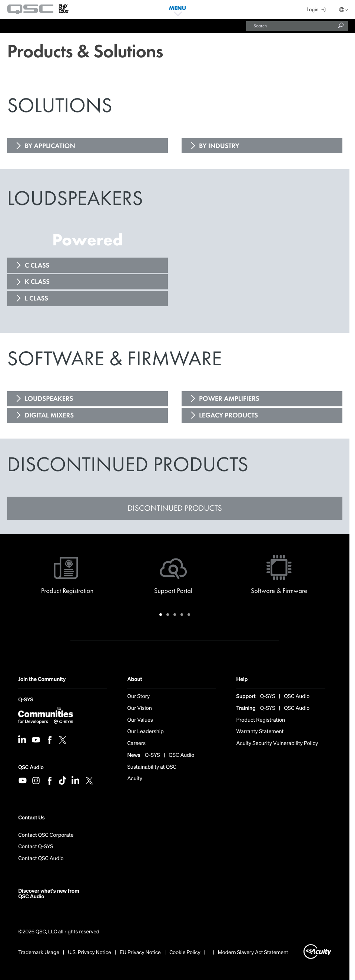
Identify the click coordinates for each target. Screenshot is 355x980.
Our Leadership (145, 732)
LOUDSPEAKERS (49, 399)
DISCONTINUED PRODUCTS (175, 508)
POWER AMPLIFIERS (229, 399)
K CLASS (37, 282)
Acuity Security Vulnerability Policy (277, 744)
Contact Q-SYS (36, 847)
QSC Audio (31, 767)
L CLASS (37, 298)
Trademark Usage (39, 953)
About (135, 679)
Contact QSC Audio (41, 859)
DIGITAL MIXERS (49, 415)
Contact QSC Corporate (46, 835)
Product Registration (261, 720)
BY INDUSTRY (219, 146)
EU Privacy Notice (140, 953)
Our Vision (139, 709)
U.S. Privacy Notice (89, 953)
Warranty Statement (260, 732)
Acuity (135, 779)
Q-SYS (26, 700)
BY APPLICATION (50, 146)
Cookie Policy (185, 953)
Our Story (138, 697)
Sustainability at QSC (152, 767)
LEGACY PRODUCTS (228, 415)
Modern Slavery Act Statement (253, 953)
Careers (136, 744)
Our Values (140, 720)
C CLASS (37, 265)
